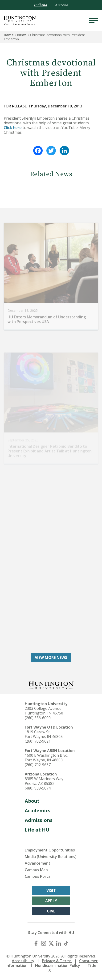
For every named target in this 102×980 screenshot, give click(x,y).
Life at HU (37, 830)
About (32, 801)
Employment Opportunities (50, 850)
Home (9, 35)
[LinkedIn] (59, 943)
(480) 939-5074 (38, 788)
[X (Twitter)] (51, 943)
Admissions (39, 820)
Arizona (62, 5)
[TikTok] (66, 943)
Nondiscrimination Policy (58, 965)
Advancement (38, 863)
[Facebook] (36, 943)
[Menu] (94, 21)
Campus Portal (38, 876)
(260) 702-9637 (38, 765)
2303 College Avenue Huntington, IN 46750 (44, 711)
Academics (38, 811)
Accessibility (23, 961)
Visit (51, 890)
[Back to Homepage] (51, 685)
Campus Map (36, 870)
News (22, 35)
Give (51, 911)
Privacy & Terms (57, 961)
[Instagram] (44, 943)
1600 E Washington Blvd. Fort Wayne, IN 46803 (46, 758)
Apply (51, 901)
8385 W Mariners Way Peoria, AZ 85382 (44, 781)
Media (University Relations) (51, 857)
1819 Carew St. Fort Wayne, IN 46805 (44, 734)
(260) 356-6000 (38, 718)
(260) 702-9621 (38, 741)
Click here (13, 128)
